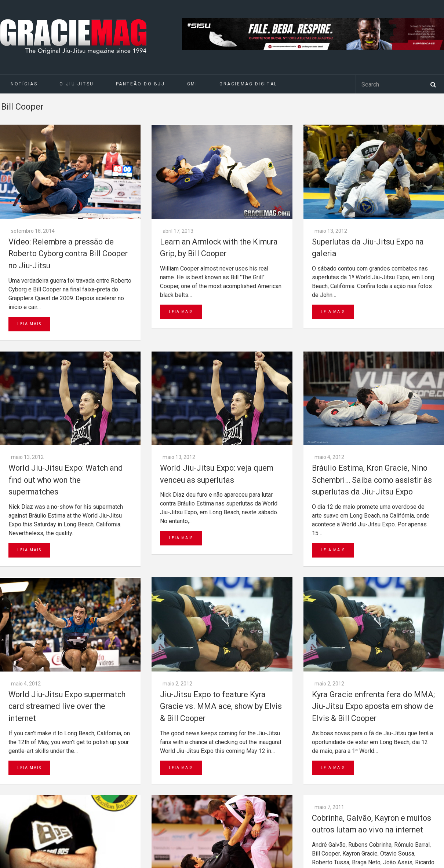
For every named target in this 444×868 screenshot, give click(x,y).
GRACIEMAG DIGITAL (248, 84)
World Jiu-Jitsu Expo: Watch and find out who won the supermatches (66, 480)
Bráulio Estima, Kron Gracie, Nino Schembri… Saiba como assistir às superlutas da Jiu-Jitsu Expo (372, 480)
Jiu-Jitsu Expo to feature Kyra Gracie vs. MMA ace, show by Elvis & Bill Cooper (221, 706)
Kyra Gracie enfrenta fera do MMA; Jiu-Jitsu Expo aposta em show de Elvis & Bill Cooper (373, 706)
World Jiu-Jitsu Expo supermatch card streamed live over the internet (67, 706)
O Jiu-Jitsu (77, 84)
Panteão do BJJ (141, 84)
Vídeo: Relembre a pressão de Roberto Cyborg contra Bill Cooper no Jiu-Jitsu (68, 254)
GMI (192, 84)
